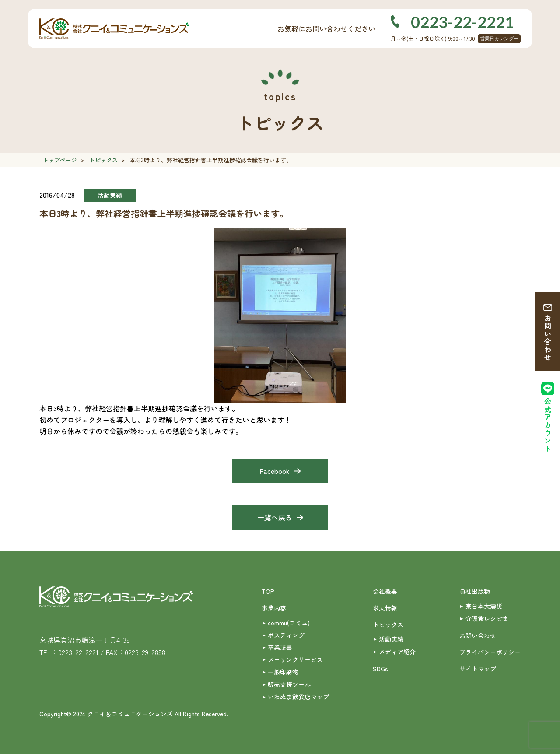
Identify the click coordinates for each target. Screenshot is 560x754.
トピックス (103, 160)
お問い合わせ (548, 338)
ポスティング (286, 635)
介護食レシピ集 (487, 618)
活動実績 (391, 639)
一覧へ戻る (275, 517)
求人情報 (385, 608)
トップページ (60, 160)
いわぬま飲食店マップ (298, 697)
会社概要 (385, 591)
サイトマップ (478, 669)
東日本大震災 (484, 606)
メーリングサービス (295, 659)
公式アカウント (548, 425)
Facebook (275, 471)
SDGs (380, 669)
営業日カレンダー (499, 39)
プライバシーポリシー (490, 652)
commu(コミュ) (289, 623)
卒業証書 (280, 647)
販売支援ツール (289, 684)
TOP (268, 591)
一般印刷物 (283, 672)
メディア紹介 (397, 652)
